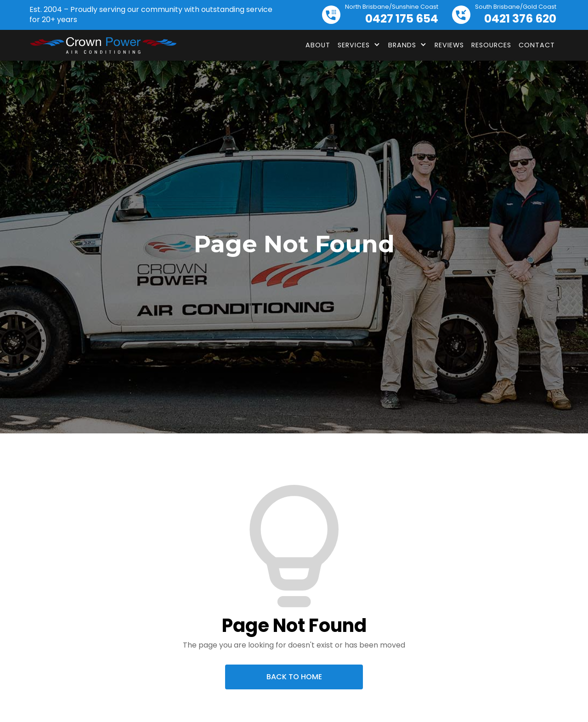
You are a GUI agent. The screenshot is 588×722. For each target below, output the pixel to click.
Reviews (449, 45)
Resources (491, 45)
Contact (537, 45)
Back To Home (294, 677)
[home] (103, 45)
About (318, 45)
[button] (359, 45)
